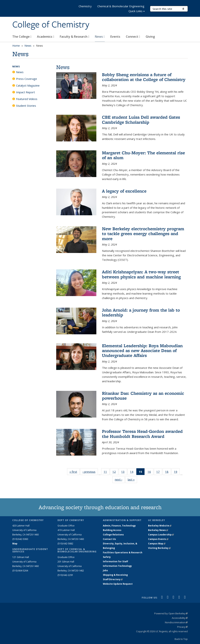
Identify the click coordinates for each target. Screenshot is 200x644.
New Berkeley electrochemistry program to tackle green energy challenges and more (143, 234)
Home (16, 46)
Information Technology (117, 566)
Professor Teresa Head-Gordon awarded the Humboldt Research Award (142, 434)
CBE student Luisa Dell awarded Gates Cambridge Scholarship (141, 119)
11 (107, 472)
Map (15, 544)
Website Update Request (118, 584)
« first (75, 472)
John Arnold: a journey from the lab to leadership (141, 312)
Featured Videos (27, 99)
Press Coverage (27, 79)
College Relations (113, 535)
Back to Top (181, 639)
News (100, 37)
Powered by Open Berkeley (171, 613)
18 (168, 472)
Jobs (105, 570)
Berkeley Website (160, 526)
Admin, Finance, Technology (119, 526)
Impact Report (25, 92)
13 (124, 472)
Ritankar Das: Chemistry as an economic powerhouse (143, 396)
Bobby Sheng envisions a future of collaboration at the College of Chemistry (144, 77)
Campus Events (158, 539)
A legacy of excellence (124, 191)
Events (115, 37)
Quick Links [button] (137, 11)
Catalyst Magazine (28, 85)
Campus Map (157, 544)
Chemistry (85, 6)
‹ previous (90, 472)
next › (120, 479)
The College (22, 37)
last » (132, 479)
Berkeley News (158, 530)
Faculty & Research (75, 37)
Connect (133, 37)
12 (115, 472)
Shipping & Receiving (115, 575)
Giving (150, 37)
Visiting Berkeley (159, 548)
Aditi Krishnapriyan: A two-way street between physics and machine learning (141, 274)
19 (177, 472)
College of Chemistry (51, 25)
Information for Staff (115, 561)
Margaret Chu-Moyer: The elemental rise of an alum (143, 155)
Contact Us (109, 539)
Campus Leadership (161, 535)
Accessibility (180, 618)
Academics (46, 37)
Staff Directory (113, 579)
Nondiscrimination (176, 622)
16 (150, 472)
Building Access (112, 530)
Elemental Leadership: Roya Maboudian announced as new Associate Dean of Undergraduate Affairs (142, 351)
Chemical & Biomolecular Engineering (121, 6)
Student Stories (26, 106)
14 (133, 472)
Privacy (182, 627)
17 (159, 472)
